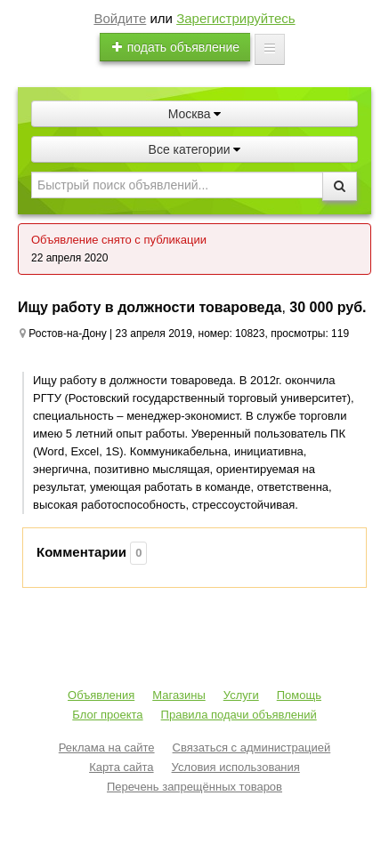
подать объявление (175, 47)
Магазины (179, 695)
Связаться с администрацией (252, 747)
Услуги (241, 695)
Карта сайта (121, 767)
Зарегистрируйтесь (235, 18)
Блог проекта (107, 715)
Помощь (299, 695)
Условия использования (236, 767)
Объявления (101, 695)
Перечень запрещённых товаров (194, 787)
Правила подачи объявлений (239, 715)
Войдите (120, 18)
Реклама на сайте (107, 747)
